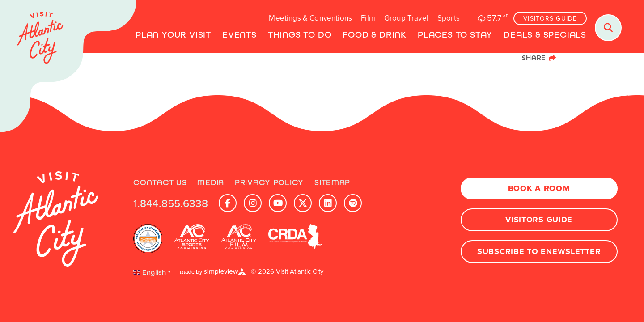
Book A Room (539, 188)
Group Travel (406, 18)
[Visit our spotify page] (353, 203)
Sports (449, 18)
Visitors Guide (550, 19)
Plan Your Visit (173, 35)
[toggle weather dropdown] (492, 18)
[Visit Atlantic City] (68, 67)
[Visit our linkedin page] (328, 203)
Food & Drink (375, 35)
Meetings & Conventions (310, 18)
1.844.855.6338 (171, 203)
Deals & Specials (545, 35)
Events (239, 35)
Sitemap (332, 182)
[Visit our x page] (303, 203)
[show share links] (539, 58)
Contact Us (160, 182)
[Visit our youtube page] (278, 203)
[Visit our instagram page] (253, 203)
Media (211, 182)
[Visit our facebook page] (228, 203)
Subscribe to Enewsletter (539, 251)
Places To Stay (455, 35)
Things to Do (300, 35)
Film (368, 18)
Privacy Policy (269, 182)
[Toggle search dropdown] (608, 28)
